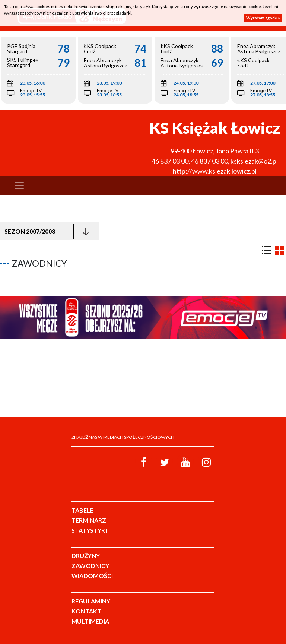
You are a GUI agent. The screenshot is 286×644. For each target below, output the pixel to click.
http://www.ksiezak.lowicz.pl (215, 171)
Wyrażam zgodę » (263, 18)
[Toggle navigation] (19, 185)
